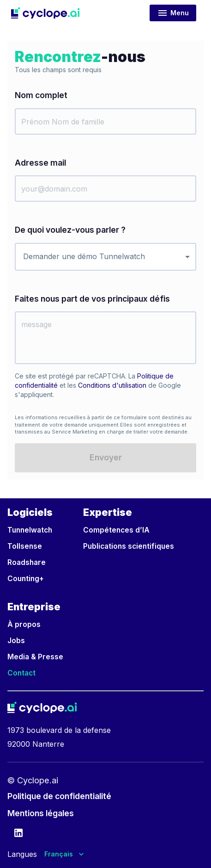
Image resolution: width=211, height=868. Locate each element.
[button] (45, 13)
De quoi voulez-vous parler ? (70, 230)
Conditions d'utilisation (112, 385)
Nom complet (41, 95)
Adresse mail (40, 163)
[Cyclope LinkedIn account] (18, 834)
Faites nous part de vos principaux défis (92, 299)
